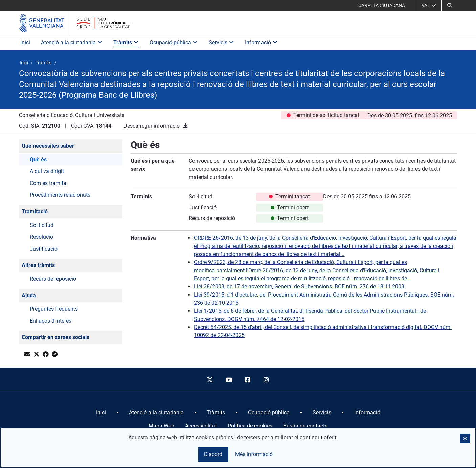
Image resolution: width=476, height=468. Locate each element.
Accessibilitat (201, 426)
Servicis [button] (221, 42)
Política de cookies (250, 426)
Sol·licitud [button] (42, 225)
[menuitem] (101, 413)
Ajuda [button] (29, 295)
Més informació (254, 454)
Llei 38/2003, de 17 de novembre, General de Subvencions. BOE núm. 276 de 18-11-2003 (299, 287)
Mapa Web (161, 426)
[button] (450, 5)
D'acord (213, 454)
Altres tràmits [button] (38, 265)
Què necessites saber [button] (48, 146)
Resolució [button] (41, 237)
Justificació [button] (44, 249)
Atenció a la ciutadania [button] (72, 42)
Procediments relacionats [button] (60, 195)
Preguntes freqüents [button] (54, 309)
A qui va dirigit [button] (47, 171)
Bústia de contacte (305, 426)
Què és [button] (38, 159)
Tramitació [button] (35, 212)
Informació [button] (261, 42)
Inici (25, 42)
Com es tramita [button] (48, 183)
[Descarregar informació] (186, 126)
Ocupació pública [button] (174, 42)
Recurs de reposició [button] (53, 279)
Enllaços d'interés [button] (51, 321)
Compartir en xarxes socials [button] (55, 337)
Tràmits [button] (126, 42)
